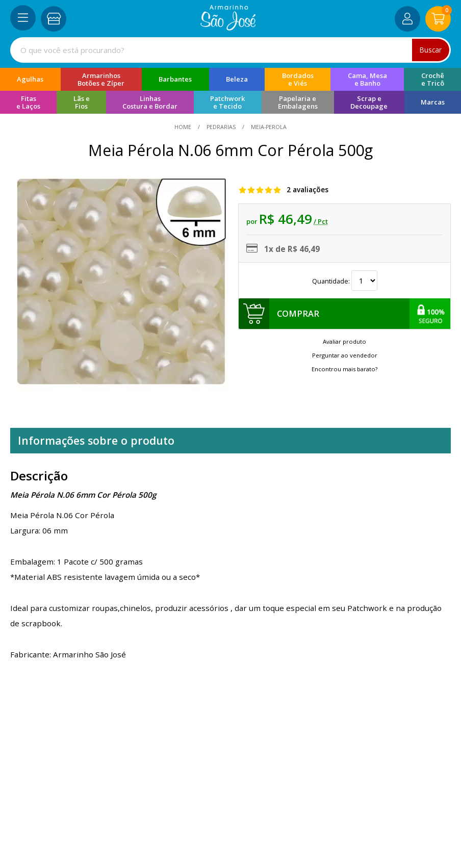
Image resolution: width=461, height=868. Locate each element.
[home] (228, 28)
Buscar (431, 50)
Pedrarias (221, 127)
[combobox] (231, 50)
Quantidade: (345, 281)
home (184, 127)
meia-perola (268, 127)
